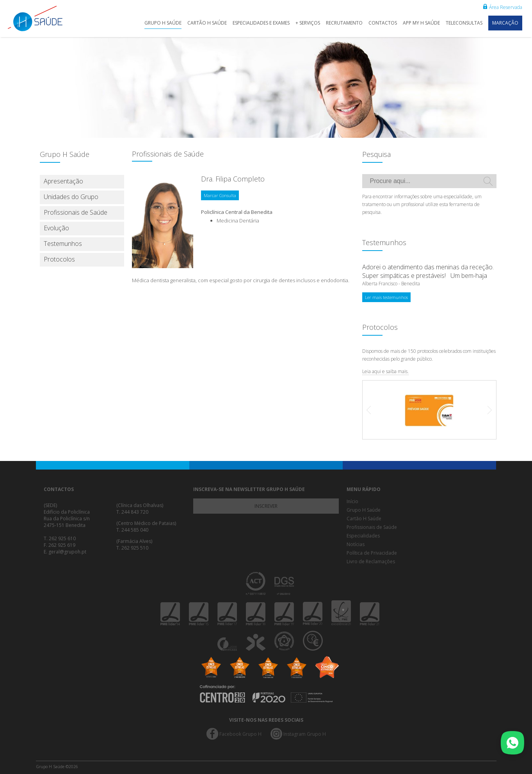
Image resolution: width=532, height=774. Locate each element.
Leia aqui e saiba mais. (385, 371)
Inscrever (266, 506)
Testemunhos (63, 244)
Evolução (56, 228)
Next (486, 410)
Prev (373, 410)
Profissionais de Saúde (76, 212)
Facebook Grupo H (240, 734)
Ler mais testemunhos (386, 297)
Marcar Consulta (220, 195)
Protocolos (59, 259)
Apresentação (63, 181)
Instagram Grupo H (305, 734)
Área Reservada (503, 7)
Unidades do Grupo (71, 197)
